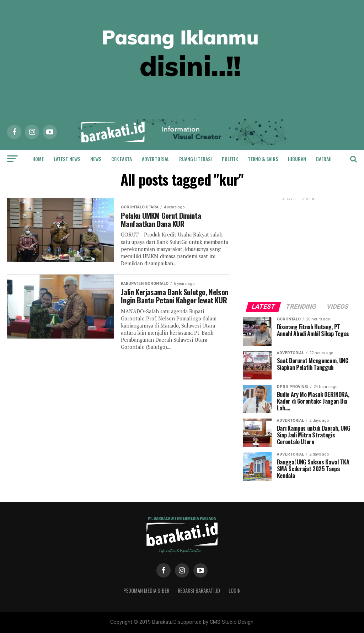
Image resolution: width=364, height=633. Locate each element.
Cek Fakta (122, 159)
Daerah (324, 159)
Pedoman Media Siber (146, 591)
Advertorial (156, 159)
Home (38, 159)
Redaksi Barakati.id (199, 591)
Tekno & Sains (263, 159)
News (96, 159)
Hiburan (297, 159)
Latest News (67, 159)
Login (235, 591)
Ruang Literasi (196, 159)
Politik (230, 159)
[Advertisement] (300, 247)
